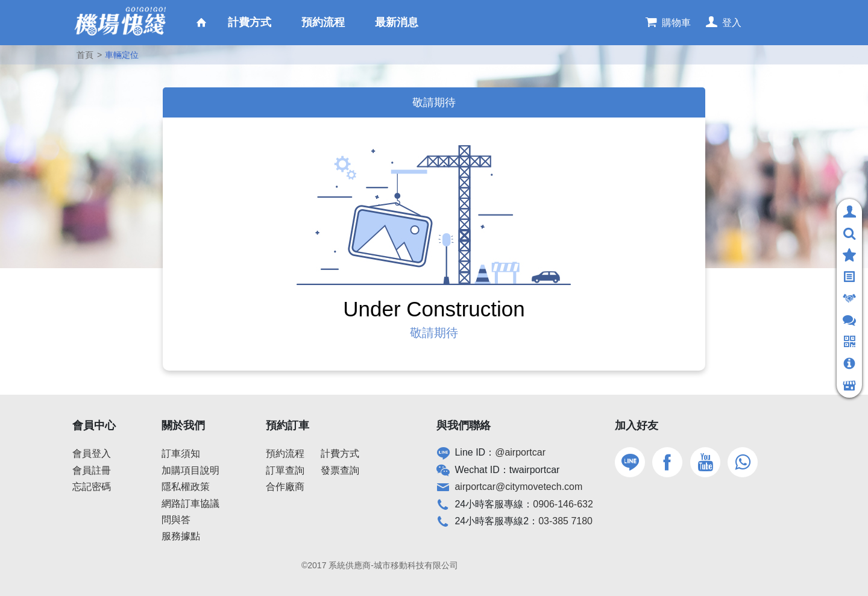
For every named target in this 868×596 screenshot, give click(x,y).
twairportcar (535, 470)
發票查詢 (340, 470)
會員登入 (92, 453)
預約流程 (285, 453)
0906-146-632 (563, 504)
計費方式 (340, 453)
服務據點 (181, 536)
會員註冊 (92, 470)
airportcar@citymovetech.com (518, 487)
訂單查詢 (285, 470)
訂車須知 (181, 453)
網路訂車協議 (190, 503)
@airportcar (520, 452)
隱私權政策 (186, 487)
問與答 (176, 520)
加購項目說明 (190, 470)
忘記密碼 (92, 487)
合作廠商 (285, 487)
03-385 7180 (565, 521)
